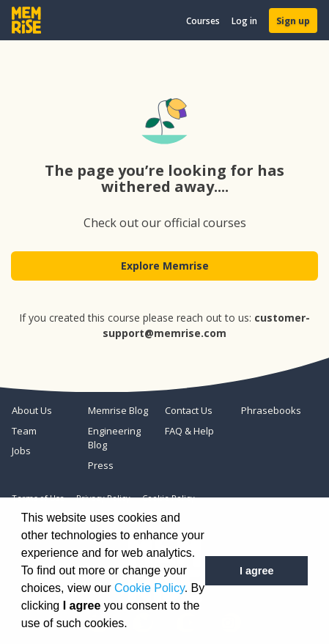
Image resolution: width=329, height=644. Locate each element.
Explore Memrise (165, 266)
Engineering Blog (114, 438)
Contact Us (189, 410)
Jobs (21, 451)
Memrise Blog (118, 410)
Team (24, 431)
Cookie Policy (149, 588)
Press (101, 465)
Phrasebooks (271, 410)
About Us (32, 410)
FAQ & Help (189, 431)
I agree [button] (256, 571)
